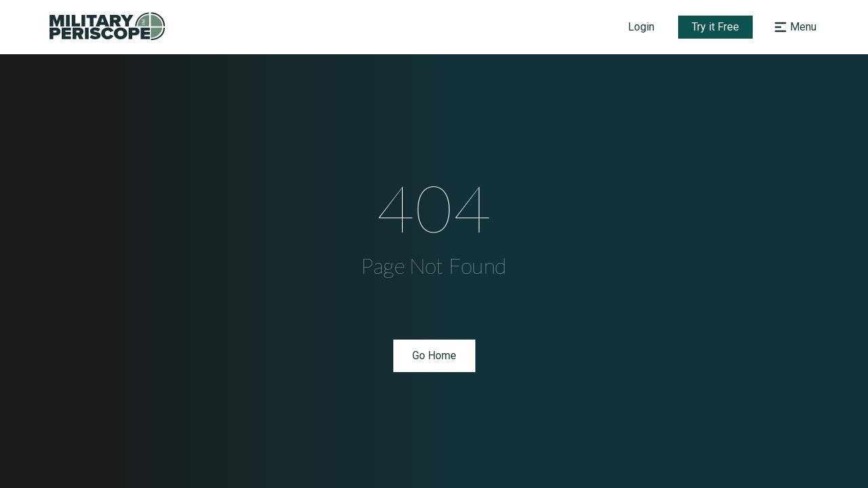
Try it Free (715, 27)
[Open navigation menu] (794, 27)
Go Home (434, 355)
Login (641, 27)
